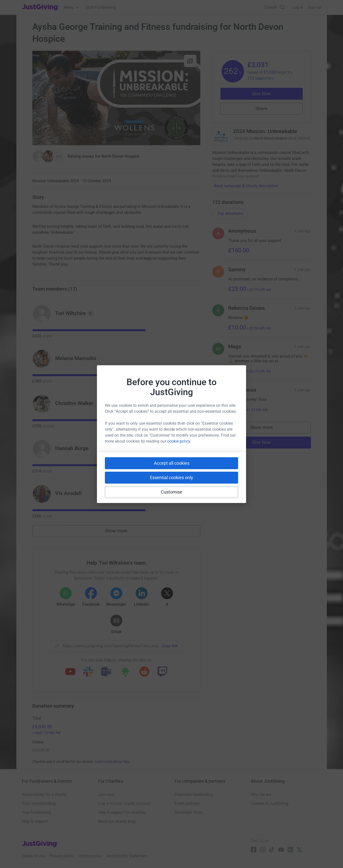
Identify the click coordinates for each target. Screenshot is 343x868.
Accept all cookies (172, 463)
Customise (172, 492)
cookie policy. (179, 441)
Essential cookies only (171, 478)
